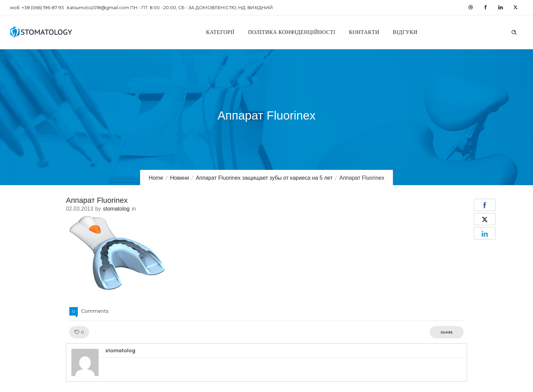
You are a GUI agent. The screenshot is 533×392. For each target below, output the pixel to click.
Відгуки (405, 32)
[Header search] (514, 32)
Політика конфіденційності (292, 32)
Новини (179, 178)
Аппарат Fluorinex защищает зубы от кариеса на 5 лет (264, 178)
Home (156, 178)
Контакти (364, 32)
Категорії (220, 32)
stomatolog (116, 209)
